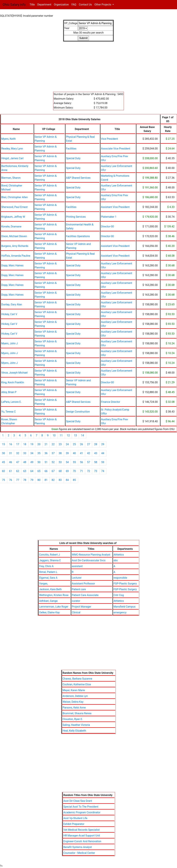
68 (60, 471)
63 (25, 471)
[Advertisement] (88, 65)
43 (96, 453)
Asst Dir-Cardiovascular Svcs (89, 560)
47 (18, 462)
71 (81, 471)
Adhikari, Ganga (48, 601)
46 (11, 462)
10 (54, 435)
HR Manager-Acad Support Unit (82, 836)
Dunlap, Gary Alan (12, 304)
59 (103, 462)
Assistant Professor (83, 584)
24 (67, 444)
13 (75, 435)
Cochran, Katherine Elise (77, 684)
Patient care (79, 589)
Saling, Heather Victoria (76, 725)
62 (18, 471)
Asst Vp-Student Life (75, 818)
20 (39, 444)
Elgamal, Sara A (48, 578)
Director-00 (107, 226)
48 (25, 462)
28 (96, 444)
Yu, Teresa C (8, 412)
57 (89, 462)
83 (60, 480)
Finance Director (111, 402)
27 (89, 444)
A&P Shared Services (78, 178)
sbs (116, 560)
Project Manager (81, 607)
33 (25, 453)
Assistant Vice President (115, 207)
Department (44, 5)
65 (39, 471)
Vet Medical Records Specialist (81, 830)
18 (25, 444)
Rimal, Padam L (48, 572)
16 (11, 444)
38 (60, 453)
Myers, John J (9, 343)
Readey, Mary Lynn (12, 149)
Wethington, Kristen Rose (54, 595)
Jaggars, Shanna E (50, 560)
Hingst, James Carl (12, 158)
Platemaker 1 (109, 217)
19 (32, 444)
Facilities (71, 149)
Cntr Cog (119, 595)
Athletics (119, 555)
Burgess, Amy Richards (15, 246)
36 (46, 453)
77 (18, 480)
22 (53, 444)
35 (39, 453)
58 (96, 462)
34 (32, 453)
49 (32, 462)
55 (74, 462)
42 (89, 453)
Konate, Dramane (11, 226)
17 (18, 444)
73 (96, 471)
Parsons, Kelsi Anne (74, 708)
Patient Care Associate (85, 595)
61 (11, 471)
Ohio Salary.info (14, 5)
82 (53, 480)
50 (39, 462)
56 (81, 462)
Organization (61, 5)
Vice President (109, 139)
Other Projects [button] (103, 5)
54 (67, 462)
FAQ (74, 5)
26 (81, 444)
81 (46, 480)
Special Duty (73, 158)
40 (74, 453)
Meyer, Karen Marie (74, 690)
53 (60, 462)
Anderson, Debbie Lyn (75, 696)
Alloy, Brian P (9, 392)
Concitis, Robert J (49, 555)
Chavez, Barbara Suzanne (77, 679)
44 (103, 453)
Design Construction (78, 412)
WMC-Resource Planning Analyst (91, 555)
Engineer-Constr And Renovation (82, 841)
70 (74, 471)
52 (53, 462)
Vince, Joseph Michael (14, 373)
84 (67, 480)
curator (76, 601)
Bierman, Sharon (11, 178)
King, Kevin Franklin (13, 382)
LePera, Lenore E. (11, 402)
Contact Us (85, 5)
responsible (120, 578)
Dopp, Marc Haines (12, 265)
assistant (77, 566)
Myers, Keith (8, 139)
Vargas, (43, 584)
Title (33, 4)
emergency (120, 612)
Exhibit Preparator (74, 824)
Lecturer (77, 578)
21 (46, 444)
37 (53, 453)
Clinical (76, 612)
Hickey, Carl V (9, 314)
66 (46, 471)
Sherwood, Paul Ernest (14, 207)
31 (11, 453)
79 (32, 480)
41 (81, 453)
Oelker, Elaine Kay (49, 612)
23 (60, 444)
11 (61, 435)
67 (53, 471)
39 (67, 453)
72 (89, 471)
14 (82, 435)
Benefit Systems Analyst (78, 847)
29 (103, 444)
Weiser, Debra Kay (73, 702)
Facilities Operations (78, 236)
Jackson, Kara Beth (50, 589)
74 (103, 471)
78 (25, 480)
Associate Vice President (116, 149)
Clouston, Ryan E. (73, 719)
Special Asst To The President (81, 807)
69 (67, 471)
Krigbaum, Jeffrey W (13, 217)
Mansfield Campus (124, 607)
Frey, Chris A (46, 566)
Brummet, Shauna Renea (77, 713)
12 (68, 435)
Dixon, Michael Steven (14, 236)
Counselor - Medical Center (79, 853)
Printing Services (76, 217)
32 (18, 453)
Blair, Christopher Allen (15, 197)
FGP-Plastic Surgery (125, 584)
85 (74, 480)
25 (74, 444)
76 (11, 480)
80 (39, 480)
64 (32, 471)
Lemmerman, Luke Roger (54, 607)
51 (46, 462)
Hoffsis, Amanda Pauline (16, 256)
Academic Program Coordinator (82, 812)
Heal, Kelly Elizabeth (74, 731)
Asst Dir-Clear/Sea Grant (78, 801)
